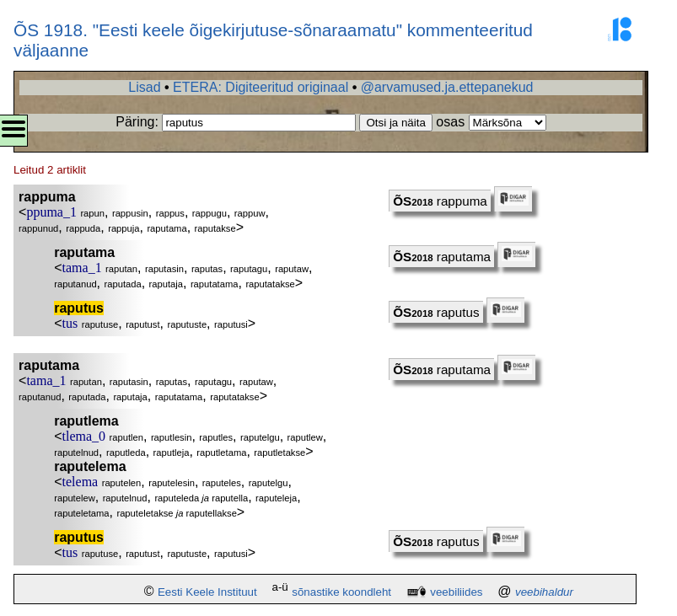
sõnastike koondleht (341, 592)
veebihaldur (544, 592)
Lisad (144, 87)
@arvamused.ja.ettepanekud (447, 87)
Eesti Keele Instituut (207, 592)
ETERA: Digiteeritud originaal (261, 87)
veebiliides (456, 592)
